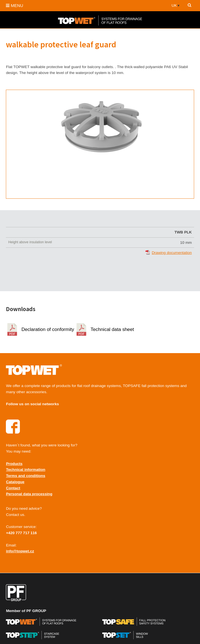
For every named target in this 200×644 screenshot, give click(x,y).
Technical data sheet (112, 329)
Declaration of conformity (48, 329)
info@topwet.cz (20, 551)
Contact (13, 488)
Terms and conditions (25, 476)
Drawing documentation (172, 253)
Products (14, 464)
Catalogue (15, 482)
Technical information (25, 470)
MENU (14, 5)
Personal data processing (29, 494)
